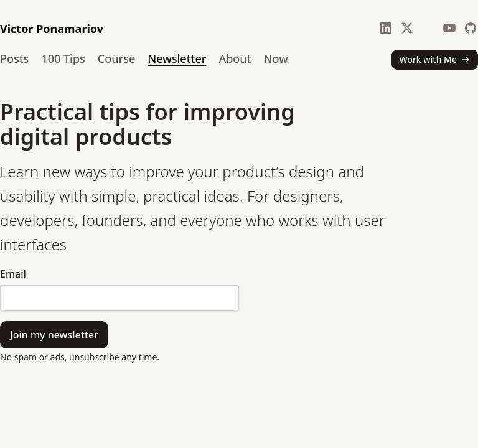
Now (276, 58)
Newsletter (177, 58)
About (235, 58)
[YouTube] (449, 28)
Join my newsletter (54, 335)
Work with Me (435, 59)
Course (116, 58)
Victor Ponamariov (52, 29)
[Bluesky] (428, 28)
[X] (407, 28)
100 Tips (63, 58)
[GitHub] (471, 28)
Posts (14, 58)
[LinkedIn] (386, 28)
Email (13, 274)
